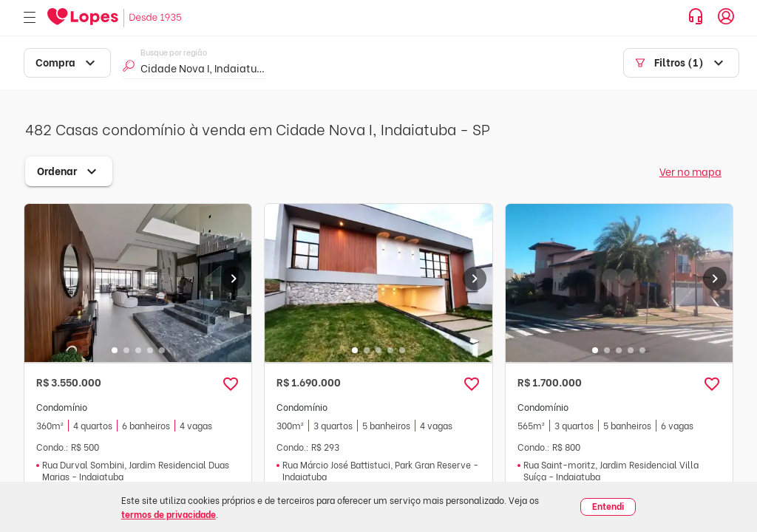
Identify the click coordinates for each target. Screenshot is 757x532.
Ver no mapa (690, 171)
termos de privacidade (169, 514)
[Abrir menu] (30, 18)
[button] (231, 384)
